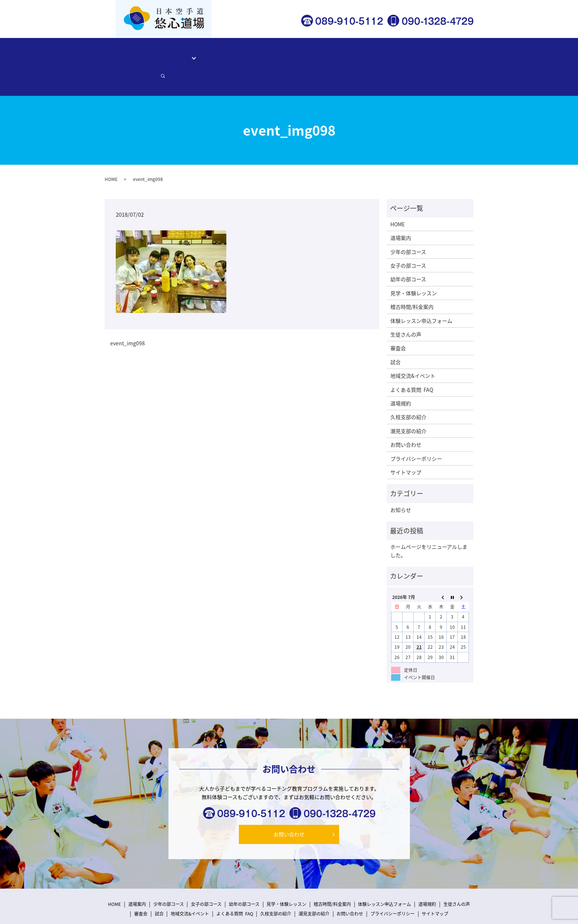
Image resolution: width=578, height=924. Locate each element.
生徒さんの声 (325, 53)
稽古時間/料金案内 (280, 53)
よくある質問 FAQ (412, 364)
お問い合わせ (432, 53)
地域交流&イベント (413, 350)
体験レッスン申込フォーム (379, 53)
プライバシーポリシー (416, 433)
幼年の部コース (408, 254)
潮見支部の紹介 (408, 405)
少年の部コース (408, 226)
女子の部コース (408, 240)
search (460, 54)
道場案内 (161, 53)
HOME (137, 53)
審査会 (398, 322)
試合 (396, 336)
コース (186, 53)
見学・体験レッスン (229, 53)
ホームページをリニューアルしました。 (429, 525)
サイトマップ (406, 447)
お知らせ (401, 484)
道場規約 (401, 378)
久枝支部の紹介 (408, 391)
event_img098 (128, 318)
